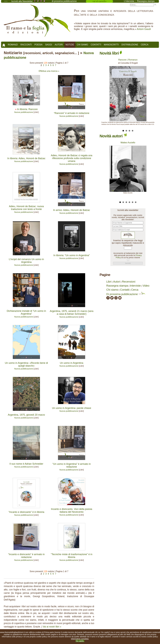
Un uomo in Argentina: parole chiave (72, 408)
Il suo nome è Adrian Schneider (26, 464)
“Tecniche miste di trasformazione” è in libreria (72, 556)
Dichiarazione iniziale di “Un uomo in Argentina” (26, 312)
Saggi (49, 45)
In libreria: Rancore (27, 109)
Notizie (70, 45)
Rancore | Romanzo (128, 60)
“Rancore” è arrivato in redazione (72, 113)
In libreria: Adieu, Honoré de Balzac (26, 158)
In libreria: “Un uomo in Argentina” (72, 255)
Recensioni (129, 282)
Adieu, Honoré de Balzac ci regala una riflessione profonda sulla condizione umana (72, 158)
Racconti (26, 45)
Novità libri (111, 53)
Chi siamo (82, 45)
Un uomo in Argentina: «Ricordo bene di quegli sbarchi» (26, 364)
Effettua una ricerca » (49, 71)
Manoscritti (111, 45)
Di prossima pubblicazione (126, 294)
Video (146, 286)
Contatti (96, 45)
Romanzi (13, 45)
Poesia (38, 45)
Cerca (145, 45)
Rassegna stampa (117, 286)
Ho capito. (80, 641)
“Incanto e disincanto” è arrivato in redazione (26, 556)
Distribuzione (130, 45)
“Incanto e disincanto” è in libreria (26, 512)
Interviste (135, 286)
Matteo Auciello (128, 143)
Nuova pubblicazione (24, 112)
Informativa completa (80, 639)
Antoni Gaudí (144, 29)
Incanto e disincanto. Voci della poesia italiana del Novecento (72, 510)
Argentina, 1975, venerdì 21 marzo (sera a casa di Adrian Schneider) (72, 313)
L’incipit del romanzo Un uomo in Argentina (26, 261)
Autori (59, 45)
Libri (109, 282)
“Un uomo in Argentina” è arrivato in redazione (72, 465)
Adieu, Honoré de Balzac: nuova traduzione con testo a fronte (26, 208)
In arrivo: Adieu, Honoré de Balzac (72, 210)
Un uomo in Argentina (72, 363)
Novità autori (113, 136)
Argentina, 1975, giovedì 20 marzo (26, 415)
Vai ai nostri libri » (52, 627)
